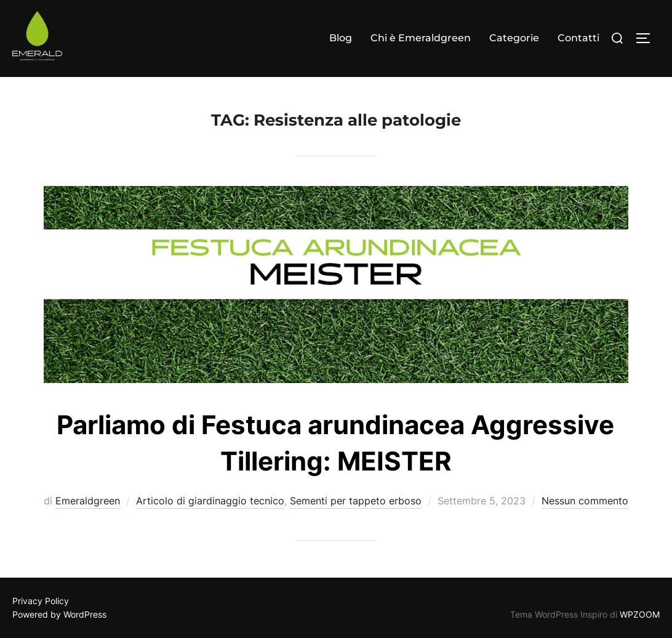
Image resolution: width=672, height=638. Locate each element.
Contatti (578, 38)
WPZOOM (640, 614)
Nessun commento (585, 501)
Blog (341, 38)
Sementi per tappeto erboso (356, 501)
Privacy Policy (41, 601)
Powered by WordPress (59, 614)
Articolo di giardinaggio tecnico (210, 501)
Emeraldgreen (88, 501)
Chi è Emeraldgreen (421, 38)
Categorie (514, 38)
